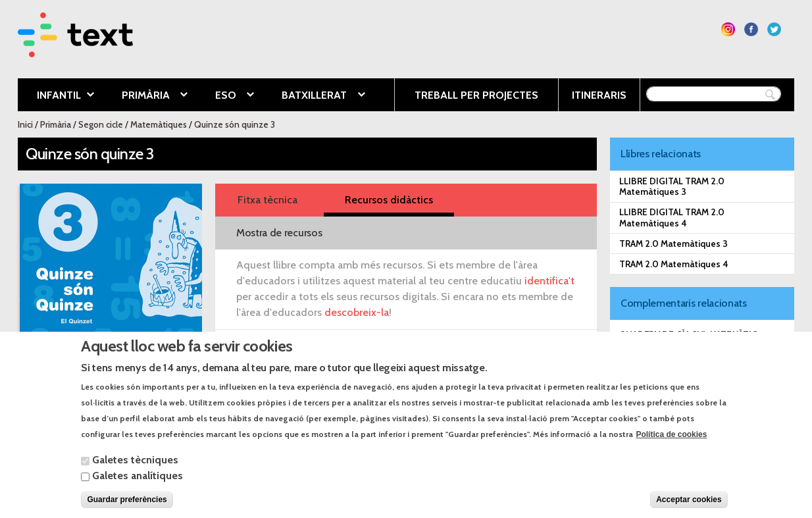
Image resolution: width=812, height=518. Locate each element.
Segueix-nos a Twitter (774, 29)
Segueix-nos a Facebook (751, 29)
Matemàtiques (159, 124)
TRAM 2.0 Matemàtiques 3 (673, 244)
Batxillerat (313, 96)
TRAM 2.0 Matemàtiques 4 (674, 264)
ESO (225, 96)
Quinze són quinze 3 (235, 124)
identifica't (549, 281)
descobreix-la (357, 312)
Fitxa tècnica (267, 200)
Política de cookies (671, 447)
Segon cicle (101, 124)
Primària (145, 96)
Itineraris (599, 95)
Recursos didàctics (389, 200)
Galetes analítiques (138, 488)
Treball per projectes (476, 95)
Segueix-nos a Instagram (728, 29)
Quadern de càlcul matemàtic (688, 334)
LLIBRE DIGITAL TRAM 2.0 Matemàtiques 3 (672, 186)
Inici (25, 124)
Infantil (56, 96)
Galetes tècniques (135, 472)
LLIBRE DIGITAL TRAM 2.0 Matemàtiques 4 (672, 217)
